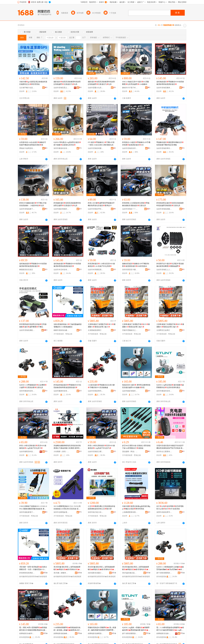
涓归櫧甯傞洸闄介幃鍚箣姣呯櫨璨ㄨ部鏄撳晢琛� (96, 573)
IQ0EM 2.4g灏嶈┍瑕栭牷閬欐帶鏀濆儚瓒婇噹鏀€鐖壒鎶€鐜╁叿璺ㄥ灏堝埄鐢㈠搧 (136, 629)
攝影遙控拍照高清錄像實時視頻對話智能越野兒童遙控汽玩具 (67, 83)
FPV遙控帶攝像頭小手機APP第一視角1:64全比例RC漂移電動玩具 (101, 144)
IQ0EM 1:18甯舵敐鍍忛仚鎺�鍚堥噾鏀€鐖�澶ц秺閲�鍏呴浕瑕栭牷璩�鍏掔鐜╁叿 (170, 568)
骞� (45, 573)
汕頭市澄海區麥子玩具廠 (27, 209)
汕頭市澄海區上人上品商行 (164, 270)
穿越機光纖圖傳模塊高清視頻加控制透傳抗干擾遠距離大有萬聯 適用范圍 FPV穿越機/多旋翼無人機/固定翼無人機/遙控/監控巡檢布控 (68, 447)
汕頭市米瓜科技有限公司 (61, 270)
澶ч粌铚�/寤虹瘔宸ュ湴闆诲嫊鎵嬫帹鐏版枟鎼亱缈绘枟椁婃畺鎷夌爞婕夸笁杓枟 (67, 568)
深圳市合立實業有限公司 (164, 452)
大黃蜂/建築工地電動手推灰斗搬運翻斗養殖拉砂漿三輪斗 (102, 326)
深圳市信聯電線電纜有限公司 (61, 512)
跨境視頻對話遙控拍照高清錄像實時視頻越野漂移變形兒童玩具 (170, 204)
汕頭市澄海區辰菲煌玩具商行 (130, 148)
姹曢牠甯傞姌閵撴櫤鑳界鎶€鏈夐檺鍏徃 (96, 633)
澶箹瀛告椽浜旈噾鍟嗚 (130, 573)
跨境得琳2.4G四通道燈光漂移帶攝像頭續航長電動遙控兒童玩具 (136, 204)
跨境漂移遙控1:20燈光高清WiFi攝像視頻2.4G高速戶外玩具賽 (101, 265)
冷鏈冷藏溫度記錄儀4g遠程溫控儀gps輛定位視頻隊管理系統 (136, 508)
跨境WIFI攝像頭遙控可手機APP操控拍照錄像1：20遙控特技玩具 (33, 204)
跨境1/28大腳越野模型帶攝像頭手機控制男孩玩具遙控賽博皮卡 (101, 204)
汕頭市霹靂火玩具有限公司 (96, 88)
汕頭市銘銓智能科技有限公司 (61, 209)
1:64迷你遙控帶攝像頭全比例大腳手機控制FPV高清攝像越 (101, 386)
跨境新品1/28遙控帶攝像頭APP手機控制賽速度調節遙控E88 (136, 144)
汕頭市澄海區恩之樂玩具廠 (61, 88)
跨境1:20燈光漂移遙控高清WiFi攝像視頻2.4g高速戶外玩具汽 (33, 447)
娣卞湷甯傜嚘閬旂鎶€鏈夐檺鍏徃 (164, 573)
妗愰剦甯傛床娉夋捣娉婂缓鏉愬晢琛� (27, 573)
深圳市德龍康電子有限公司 (27, 512)
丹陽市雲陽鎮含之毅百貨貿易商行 (130, 330)
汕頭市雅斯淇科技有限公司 (27, 452)
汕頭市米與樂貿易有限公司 (96, 270)
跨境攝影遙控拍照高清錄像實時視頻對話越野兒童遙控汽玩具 (67, 204)
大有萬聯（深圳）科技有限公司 (61, 452)
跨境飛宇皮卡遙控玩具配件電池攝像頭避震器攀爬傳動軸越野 (170, 265)
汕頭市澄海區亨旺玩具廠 (96, 209)
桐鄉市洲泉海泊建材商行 (61, 330)
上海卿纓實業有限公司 (130, 512)
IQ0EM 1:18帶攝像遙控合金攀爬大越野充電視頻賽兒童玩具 (33, 386)
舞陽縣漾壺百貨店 (26, 270)
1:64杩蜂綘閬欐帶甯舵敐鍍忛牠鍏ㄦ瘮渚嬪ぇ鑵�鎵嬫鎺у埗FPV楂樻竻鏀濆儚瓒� (67, 629)
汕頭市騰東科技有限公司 (61, 391)
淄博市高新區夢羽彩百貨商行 (164, 512)
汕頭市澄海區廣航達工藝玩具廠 (27, 330)
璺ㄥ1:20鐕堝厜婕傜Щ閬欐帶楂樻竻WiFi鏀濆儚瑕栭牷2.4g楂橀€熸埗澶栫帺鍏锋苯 (170, 629)
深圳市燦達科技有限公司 (61, 148)
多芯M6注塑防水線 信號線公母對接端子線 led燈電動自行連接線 (136, 447)
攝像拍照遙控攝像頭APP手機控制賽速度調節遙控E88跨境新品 (136, 265)
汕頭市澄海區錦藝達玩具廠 (164, 209)
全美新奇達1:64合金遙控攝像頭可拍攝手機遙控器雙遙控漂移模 (33, 144)
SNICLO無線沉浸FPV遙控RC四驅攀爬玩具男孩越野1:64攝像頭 (136, 83)
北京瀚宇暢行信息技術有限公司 (27, 88)
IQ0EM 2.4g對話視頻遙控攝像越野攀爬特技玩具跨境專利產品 (170, 386)
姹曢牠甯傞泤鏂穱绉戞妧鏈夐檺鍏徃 (164, 633)
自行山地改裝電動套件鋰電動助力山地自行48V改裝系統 (170, 508)
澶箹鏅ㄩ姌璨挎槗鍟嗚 (61, 573)
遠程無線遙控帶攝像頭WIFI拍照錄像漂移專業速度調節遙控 (170, 83)
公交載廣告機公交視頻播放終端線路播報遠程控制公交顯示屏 (101, 508)
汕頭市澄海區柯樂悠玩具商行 (96, 148)
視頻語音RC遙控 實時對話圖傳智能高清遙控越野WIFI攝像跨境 (136, 386)
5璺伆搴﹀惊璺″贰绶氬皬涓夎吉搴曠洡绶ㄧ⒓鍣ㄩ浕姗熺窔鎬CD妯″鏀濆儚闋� (33, 568)
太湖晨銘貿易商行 (95, 330)
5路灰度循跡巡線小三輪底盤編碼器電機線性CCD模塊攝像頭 (68, 326)
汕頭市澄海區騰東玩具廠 (164, 88)
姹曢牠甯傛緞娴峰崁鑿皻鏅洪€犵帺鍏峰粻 (61, 633)
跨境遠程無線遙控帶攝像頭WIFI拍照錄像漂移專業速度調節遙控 (67, 386)
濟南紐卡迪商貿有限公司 (27, 148)
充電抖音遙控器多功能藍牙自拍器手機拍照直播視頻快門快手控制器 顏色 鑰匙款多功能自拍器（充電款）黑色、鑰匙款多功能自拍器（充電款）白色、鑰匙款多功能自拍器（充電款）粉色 (170, 447)
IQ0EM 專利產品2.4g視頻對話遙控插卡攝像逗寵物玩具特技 (67, 144)
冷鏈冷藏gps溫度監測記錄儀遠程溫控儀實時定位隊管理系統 (33, 83)
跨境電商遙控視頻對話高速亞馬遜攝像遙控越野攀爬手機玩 (33, 326)
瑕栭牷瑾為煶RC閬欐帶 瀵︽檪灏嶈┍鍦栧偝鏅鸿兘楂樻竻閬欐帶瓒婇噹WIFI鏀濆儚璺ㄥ (102, 629)
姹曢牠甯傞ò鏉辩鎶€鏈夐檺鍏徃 (27, 633)
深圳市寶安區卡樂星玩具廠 (130, 270)
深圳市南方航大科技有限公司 (96, 512)
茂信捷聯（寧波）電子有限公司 (130, 452)
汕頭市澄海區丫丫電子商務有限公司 (130, 209)
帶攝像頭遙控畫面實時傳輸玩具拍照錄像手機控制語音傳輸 (170, 144)
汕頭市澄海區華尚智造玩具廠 (164, 148)
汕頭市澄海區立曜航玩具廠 (96, 452)
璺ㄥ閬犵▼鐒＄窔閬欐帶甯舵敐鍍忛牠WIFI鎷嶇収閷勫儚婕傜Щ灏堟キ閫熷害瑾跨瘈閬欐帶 (33, 629)
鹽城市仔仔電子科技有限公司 (130, 88)
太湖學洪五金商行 (163, 330)
